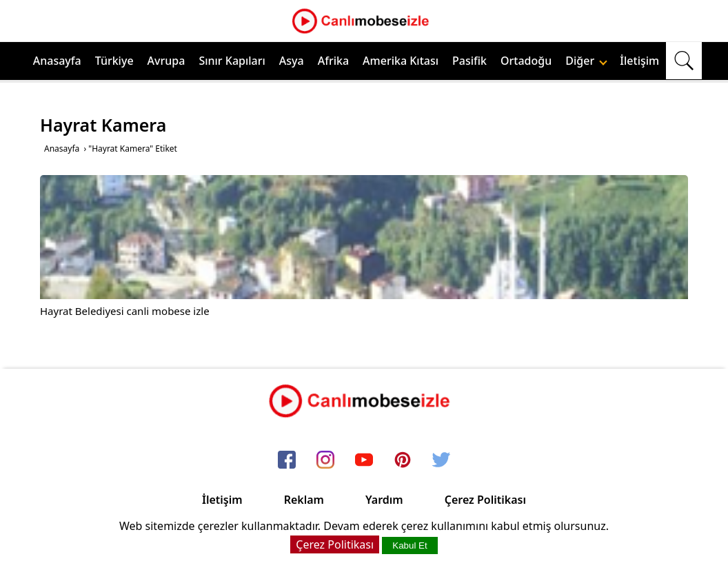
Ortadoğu (526, 61)
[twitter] (441, 460)
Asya (292, 61)
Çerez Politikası (485, 500)
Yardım (384, 500)
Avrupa (166, 61)
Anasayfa (57, 61)
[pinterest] (403, 460)
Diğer (586, 61)
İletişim (639, 61)
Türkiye (114, 61)
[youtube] (364, 460)
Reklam (304, 500)
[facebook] (287, 460)
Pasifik (469, 61)
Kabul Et (410, 545)
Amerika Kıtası (401, 61)
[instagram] (325, 460)
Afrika (333, 61)
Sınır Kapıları (232, 61)
